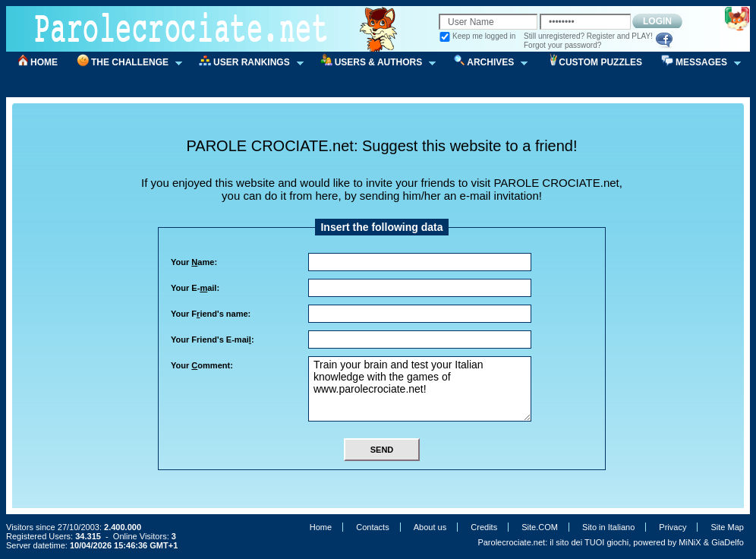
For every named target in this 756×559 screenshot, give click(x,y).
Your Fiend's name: (211, 314)
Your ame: (194, 262)
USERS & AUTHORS (373, 63)
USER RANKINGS (246, 63)
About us (430, 527)
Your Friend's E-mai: (213, 340)
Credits (484, 527)
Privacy (673, 527)
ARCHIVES (485, 63)
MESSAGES (696, 63)
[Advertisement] (387, 124)
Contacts (372, 527)
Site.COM (540, 527)
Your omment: (202, 365)
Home (321, 527)
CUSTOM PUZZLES (600, 62)
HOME (44, 62)
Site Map (728, 527)
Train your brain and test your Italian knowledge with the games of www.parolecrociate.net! (420, 389)
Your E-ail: (195, 288)
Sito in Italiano (608, 527)
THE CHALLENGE (124, 63)
